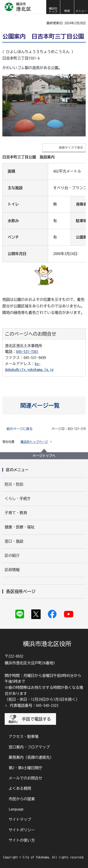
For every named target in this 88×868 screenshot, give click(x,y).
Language (16, 809)
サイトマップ (20, 819)
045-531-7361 (27, 352)
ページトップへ (44, 456)
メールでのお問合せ (25, 778)
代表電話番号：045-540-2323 (34, 705)
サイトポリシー (22, 830)
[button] (67, 7)
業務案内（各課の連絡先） (31, 757)
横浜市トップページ (34, 442)
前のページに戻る (20, 429)
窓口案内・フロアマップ (29, 747)
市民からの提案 (22, 799)
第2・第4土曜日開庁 (25, 768)
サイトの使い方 (22, 840)
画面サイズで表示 (71, 148)
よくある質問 (20, 788)
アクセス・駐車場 (24, 736)
